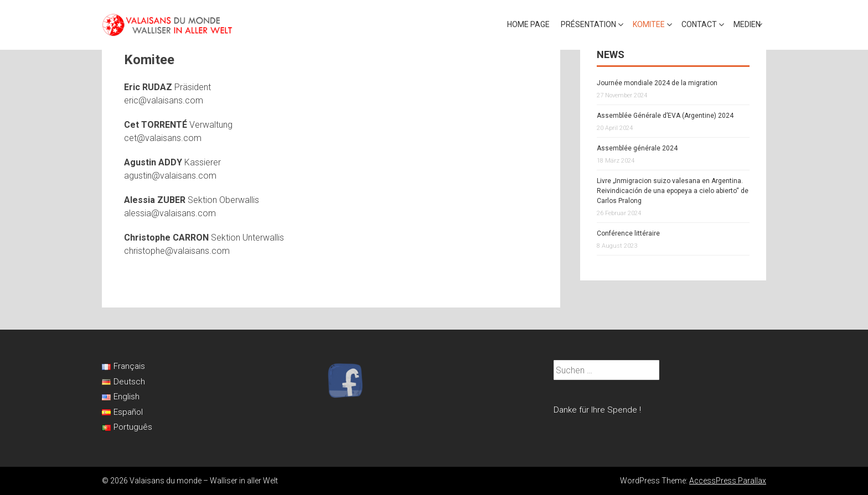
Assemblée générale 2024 (637, 148)
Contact (699, 24)
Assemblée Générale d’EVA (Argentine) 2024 (665, 116)
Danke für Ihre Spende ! (597, 410)
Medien (747, 24)
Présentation (588, 24)
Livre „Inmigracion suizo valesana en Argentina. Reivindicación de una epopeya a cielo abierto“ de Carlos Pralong (673, 191)
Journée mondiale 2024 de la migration (657, 83)
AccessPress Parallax (728, 481)
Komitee (649, 24)
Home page (528, 24)
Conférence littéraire (628, 233)
